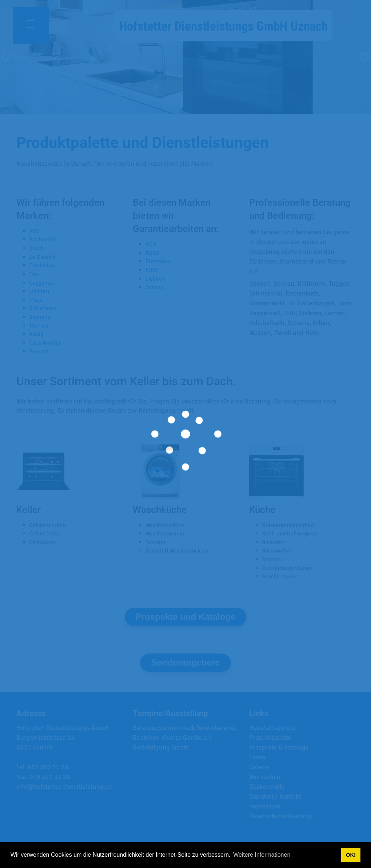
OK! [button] (351, 855)
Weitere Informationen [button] (262, 855)
